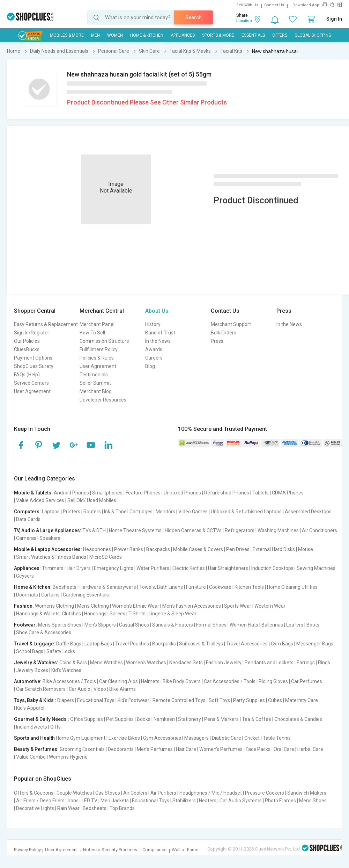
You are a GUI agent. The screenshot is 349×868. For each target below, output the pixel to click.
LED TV (90, 801)
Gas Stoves (108, 793)
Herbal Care (310, 749)
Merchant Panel (97, 324)
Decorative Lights (35, 808)
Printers (72, 512)
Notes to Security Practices (110, 850)
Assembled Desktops (308, 512)
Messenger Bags (315, 644)
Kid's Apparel (30, 708)
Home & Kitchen (147, 35)
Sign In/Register (32, 333)
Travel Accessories (247, 644)
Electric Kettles (189, 568)
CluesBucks (27, 349)
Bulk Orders (224, 333)
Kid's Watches (66, 670)
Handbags (95, 614)
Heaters (208, 801)
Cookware (220, 587)
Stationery (190, 719)
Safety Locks (61, 651)
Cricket (252, 738)
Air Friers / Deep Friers (40, 801)
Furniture (196, 587)
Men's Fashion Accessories (192, 606)
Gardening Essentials (86, 595)
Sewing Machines (316, 568)
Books (144, 719)
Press (217, 341)
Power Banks (129, 549)
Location (244, 21)
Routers (92, 512)
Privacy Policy (27, 850)
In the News (158, 341)
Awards (154, 349)
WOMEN (115, 35)
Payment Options (33, 358)
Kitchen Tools (249, 587)
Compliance (154, 850)
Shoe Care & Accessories (44, 632)
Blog (150, 366)
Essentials (253, 35)
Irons (73, 801)
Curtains (50, 595)
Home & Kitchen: (33, 587)
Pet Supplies (120, 719)
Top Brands (122, 808)
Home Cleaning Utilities (292, 587)
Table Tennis (277, 738)
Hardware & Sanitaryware (108, 587)
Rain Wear (68, 808)
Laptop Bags (98, 644)
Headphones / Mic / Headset (211, 793)
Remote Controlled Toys (179, 700)
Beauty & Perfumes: (36, 749)
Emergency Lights (114, 568)
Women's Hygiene (68, 757)
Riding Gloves (273, 681)
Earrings (306, 663)
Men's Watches (106, 663)
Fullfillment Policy (99, 349)
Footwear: (25, 625)
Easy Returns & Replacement (46, 324)
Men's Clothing (93, 606)
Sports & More (218, 35)
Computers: (27, 512)
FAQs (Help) (27, 375)
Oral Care (284, 749)
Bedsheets (65, 587)
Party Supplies (249, 700)
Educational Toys (96, 700)
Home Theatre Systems (135, 530)
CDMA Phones (288, 493)
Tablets (261, 493)
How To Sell (92, 333)
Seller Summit (95, 383)
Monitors (165, 512)
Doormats (27, 595)
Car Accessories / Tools (230, 681)
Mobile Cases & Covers (198, 549)
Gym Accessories (162, 738)
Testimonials (94, 375)
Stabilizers (184, 801)
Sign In (334, 19)
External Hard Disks (274, 549)
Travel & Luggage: (35, 644)
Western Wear (270, 606)
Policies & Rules (97, 358)
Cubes (275, 700)
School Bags (30, 651)
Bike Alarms (122, 689)
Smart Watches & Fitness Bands (51, 557)
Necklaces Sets (186, 663)
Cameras (26, 538)
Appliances (183, 35)
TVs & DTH (94, 530)
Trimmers (53, 568)
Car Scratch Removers (41, 689)
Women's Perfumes (221, 749)
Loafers (295, 625)
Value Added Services (40, 500)
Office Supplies (87, 719)
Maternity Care (302, 700)
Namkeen (164, 719)
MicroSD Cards (106, 557)
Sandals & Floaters (173, 625)
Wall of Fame (185, 850)
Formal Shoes (211, 625)
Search (194, 17)
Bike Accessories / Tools (69, 681)
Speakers (50, 538)
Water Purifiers (153, 568)
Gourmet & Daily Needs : (42, 719)
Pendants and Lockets (269, 663)
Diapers (66, 700)
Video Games (193, 512)
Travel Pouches (132, 644)
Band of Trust (160, 333)
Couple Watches (74, 793)
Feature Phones (143, 493)
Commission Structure (104, 341)
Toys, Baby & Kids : (35, 700)
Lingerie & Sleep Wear (173, 614)
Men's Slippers (100, 625)
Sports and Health (34, 738)
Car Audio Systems (241, 801)
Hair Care (186, 749)
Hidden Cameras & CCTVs (193, 530)
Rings (324, 663)
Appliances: (27, 568)
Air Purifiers (163, 793)
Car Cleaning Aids (118, 681)
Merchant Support (231, 324)
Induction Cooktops (272, 568)
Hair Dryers (79, 568)
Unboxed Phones (182, 493)
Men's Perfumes (155, 749)
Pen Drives (238, 549)
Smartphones (107, 493)
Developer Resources (103, 400)
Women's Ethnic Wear (136, 606)
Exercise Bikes (124, 738)
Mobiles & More (67, 35)
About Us (157, 311)
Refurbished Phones (227, 493)
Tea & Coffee (257, 719)
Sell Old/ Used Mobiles (92, 500)
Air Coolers (135, 793)
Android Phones (71, 493)
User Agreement (32, 391)
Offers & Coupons (34, 793)
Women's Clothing (54, 606)
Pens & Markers (221, 719)
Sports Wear (238, 606)
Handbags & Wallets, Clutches (49, 614)
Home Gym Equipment (81, 738)
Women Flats (244, 625)
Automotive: (28, 681)
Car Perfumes (307, 681)
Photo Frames (280, 801)
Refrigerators (240, 530)
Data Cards (28, 519)
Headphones (97, 549)
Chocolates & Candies (298, 719)
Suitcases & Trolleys (201, 644)
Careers (154, 358)
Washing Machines (278, 530)
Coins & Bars (73, 663)
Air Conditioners (320, 530)
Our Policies (27, 341)
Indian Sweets (32, 727)
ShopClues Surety (34, 366)
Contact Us (274, 5)
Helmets (150, 681)
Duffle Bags (69, 644)
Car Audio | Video (87, 689)
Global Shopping (313, 35)
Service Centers (31, 383)
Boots (313, 625)
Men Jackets (115, 801)
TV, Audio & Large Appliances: (48, 530)
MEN (95, 35)
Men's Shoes (313, 801)
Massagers (196, 738)
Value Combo (31, 757)
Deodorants (121, 749)
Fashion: (24, 606)
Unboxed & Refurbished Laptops (246, 512)
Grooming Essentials (82, 749)
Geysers (25, 576)
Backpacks (158, 549)
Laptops (51, 512)
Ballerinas (272, 625)
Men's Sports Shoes (60, 625)
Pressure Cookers (265, 793)
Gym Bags (282, 644)
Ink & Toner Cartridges (128, 512)
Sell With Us (247, 5)
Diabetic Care (227, 738)
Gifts (55, 727)
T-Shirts (137, 614)
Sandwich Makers (307, 793)
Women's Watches (146, 663)
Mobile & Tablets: (33, 493)
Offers (280, 35)
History (153, 324)
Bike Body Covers (182, 681)
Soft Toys (219, 700)
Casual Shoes (134, 625)
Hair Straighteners (228, 568)
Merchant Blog (96, 391)
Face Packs (258, 749)
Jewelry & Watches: (36, 663)
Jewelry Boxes (32, 670)
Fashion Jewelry (224, 663)
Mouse (306, 549)
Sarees (117, 614)
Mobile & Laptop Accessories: (48, 549)
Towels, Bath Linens (161, 587)
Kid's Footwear (133, 700)
